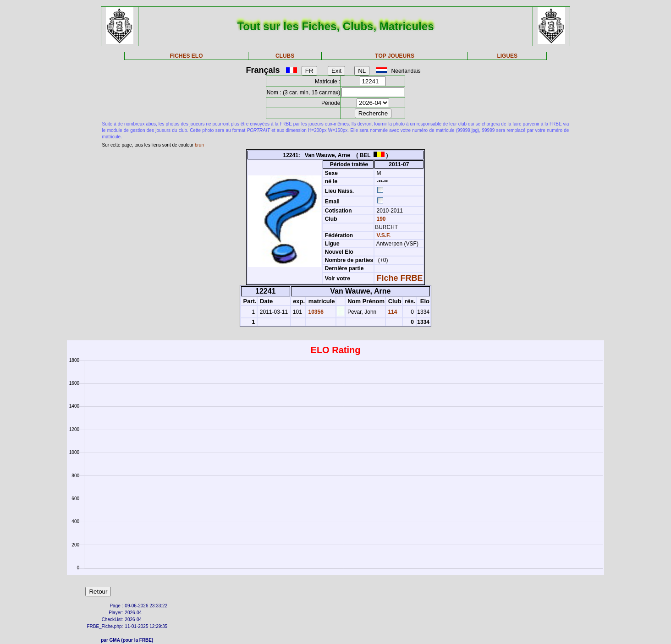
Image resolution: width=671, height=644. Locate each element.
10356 (315, 312)
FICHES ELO (187, 56)
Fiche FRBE (400, 278)
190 (380, 219)
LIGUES (507, 56)
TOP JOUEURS (395, 56)
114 (392, 312)
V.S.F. (384, 235)
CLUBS (285, 56)
